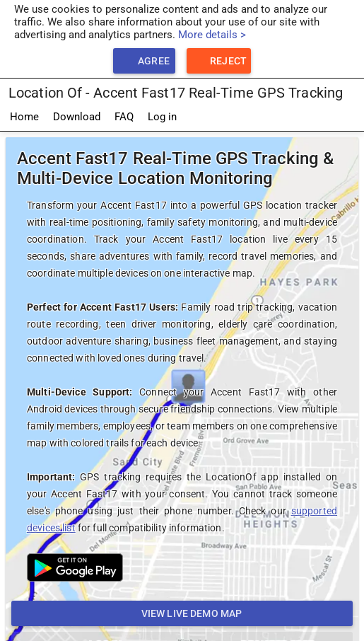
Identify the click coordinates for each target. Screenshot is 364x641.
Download (77, 117)
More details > (212, 35)
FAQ (124, 117)
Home (24, 117)
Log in (162, 117)
